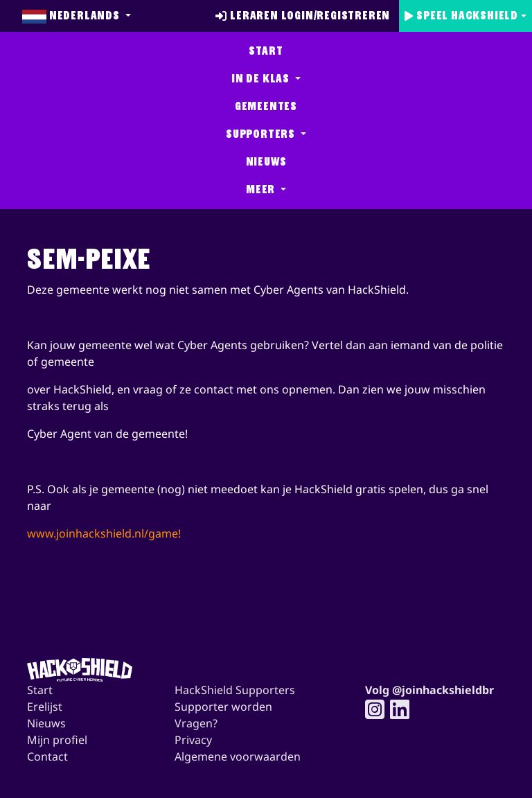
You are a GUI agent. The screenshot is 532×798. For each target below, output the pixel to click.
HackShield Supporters (235, 690)
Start (266, 51)
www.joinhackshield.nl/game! (104, 533)
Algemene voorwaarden (238, 756)
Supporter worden (223, 707)
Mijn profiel (57, 740)
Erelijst (45, 707)
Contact (47, 756)
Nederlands (72, 16)
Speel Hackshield (461, 16)
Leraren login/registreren (303, 16)
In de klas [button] (262, 79)
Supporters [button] (262, 134)
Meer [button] (262, 189)
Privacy (193, 740)
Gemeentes (266, 106)
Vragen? (196, 723)
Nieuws (266, 162)
